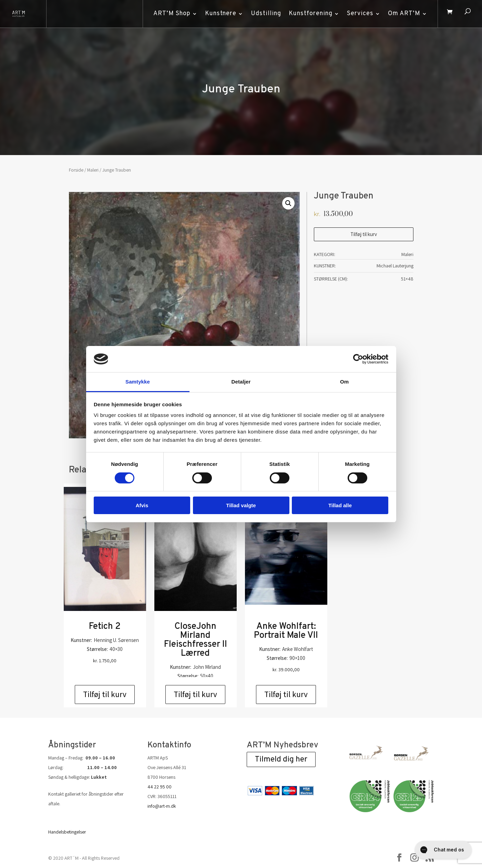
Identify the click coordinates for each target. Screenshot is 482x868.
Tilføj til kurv (364, 234)
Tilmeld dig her (281, 760)
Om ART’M (401, 14)
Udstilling (263, 14)
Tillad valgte (241, 505)
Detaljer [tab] (241, 382)
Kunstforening (308, 14)
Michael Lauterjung (395, 266)
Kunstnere (218, 14)
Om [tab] (344, 382)
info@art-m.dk (162, 806)
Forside (76, 170)
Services (357, 14)
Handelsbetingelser (67, 832)
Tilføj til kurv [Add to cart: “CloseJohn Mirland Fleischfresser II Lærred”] (195, 694)
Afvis (142, 505)
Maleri (93, 170)
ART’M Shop (169, 14)
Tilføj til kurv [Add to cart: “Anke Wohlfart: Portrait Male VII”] (286, 694)
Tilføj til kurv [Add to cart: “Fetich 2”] (105, 694)
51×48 (407, 279)
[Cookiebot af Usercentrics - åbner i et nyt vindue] (358, 359)
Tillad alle (340, 505)
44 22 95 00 (160, 787)
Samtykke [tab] (138, 382)
